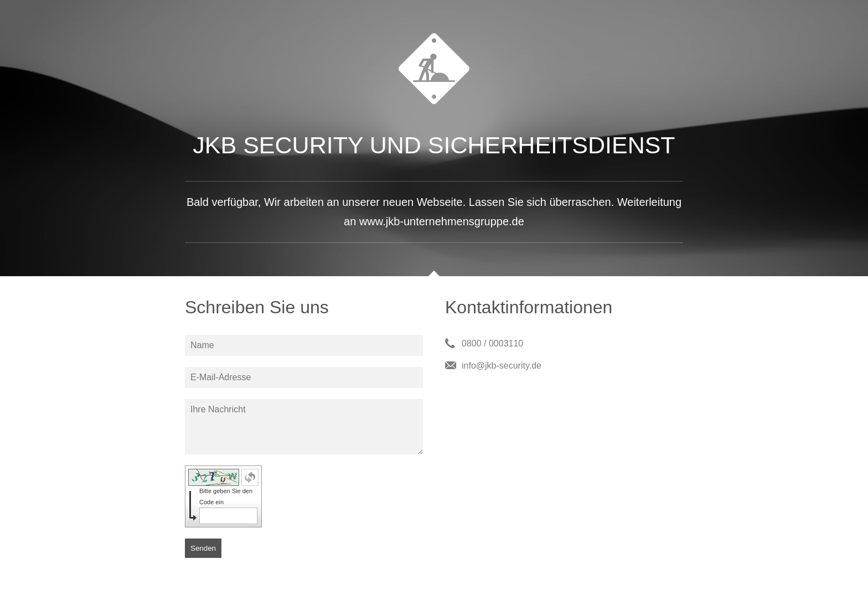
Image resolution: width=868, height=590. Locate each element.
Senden (203, 548)
